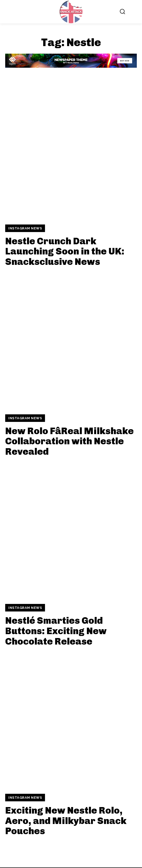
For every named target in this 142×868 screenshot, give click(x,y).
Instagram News (25, 228)
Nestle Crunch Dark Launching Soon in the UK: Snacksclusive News (65, 251)
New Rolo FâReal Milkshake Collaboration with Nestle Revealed (69, 441)
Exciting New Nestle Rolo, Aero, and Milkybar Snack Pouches (66, 821)
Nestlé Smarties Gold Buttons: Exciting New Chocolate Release (56, 631)
